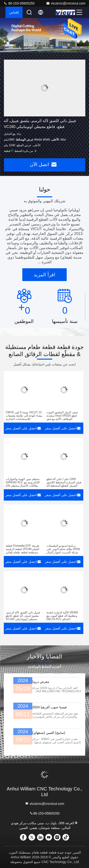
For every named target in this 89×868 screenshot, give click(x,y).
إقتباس (14, 12)
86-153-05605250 (19, 3)
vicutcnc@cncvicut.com (66, 3)
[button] (59, 47)
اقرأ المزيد (44, 275)
